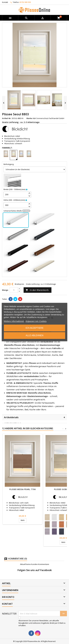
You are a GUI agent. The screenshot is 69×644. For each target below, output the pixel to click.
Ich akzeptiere (34, 328)
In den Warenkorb (37, 290)
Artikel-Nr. (7, 118)
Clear (27, 211)
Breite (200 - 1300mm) (14, 189)
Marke (29, 118)
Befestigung (9, 164)
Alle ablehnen (34, 335)
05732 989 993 (25, 2)
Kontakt (5, 2)
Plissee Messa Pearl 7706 (22, 489)
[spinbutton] (17, 195)
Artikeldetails (34, 417)
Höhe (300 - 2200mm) (14, 200)
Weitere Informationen (14, 321)
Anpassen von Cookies (36, 321)
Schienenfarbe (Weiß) (17, 211)
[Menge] (14, 290)
